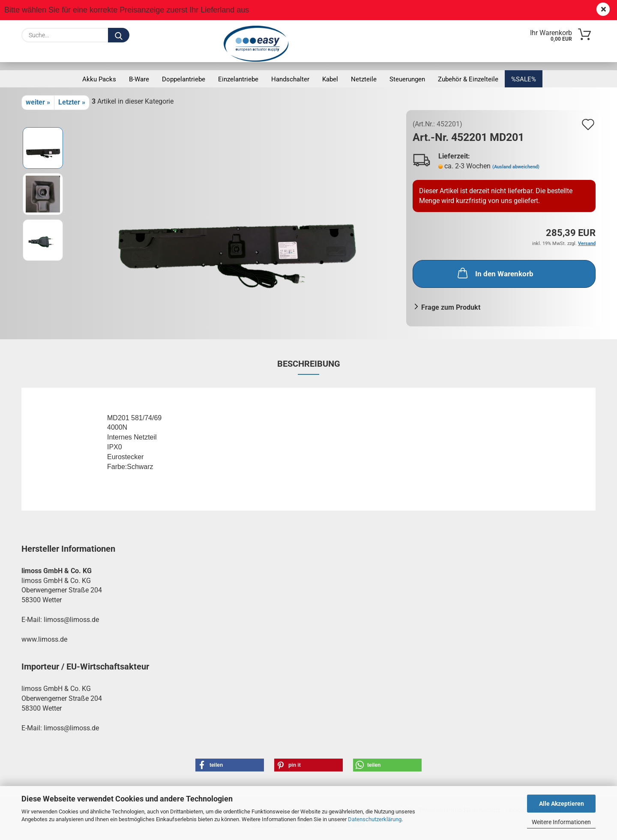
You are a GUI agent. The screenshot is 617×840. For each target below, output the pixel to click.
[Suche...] (119, 35)
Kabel (330, 79)
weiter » (38, 102)
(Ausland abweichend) (516, 167)
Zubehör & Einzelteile (468, 79)
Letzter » (72, 102)
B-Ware (139, 79)
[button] (230, 765)
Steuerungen (407, 79)
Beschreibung (309, 364)
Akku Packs (99, 79)
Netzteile (364, 79)
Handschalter (290, 79)
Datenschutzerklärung (375, 819)
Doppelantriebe (184, 79)
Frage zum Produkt (451, 307)
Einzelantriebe (238, 79)
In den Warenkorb (495, 273)
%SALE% (524, 79)
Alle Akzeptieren (562, 804)
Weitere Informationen (561, 822)
